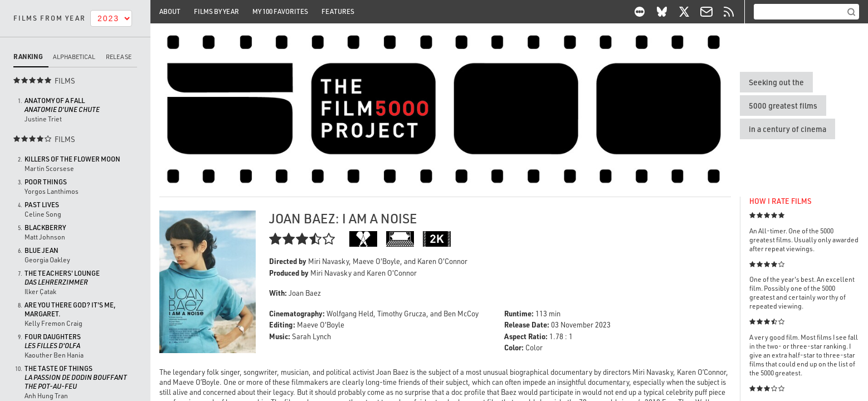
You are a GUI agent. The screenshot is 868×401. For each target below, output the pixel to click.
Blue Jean (42, 250)
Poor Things (46, 182)
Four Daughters (53, 341)
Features (338, 11)
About (170, 11)
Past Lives (42, 205)
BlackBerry (45, 228)
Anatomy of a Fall (62, 105)
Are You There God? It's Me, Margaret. (70, 309)
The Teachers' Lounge (62, 278)
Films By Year (216, 11)
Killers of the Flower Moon (72, 159)
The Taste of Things (76, 377)
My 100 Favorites (280, 11)
